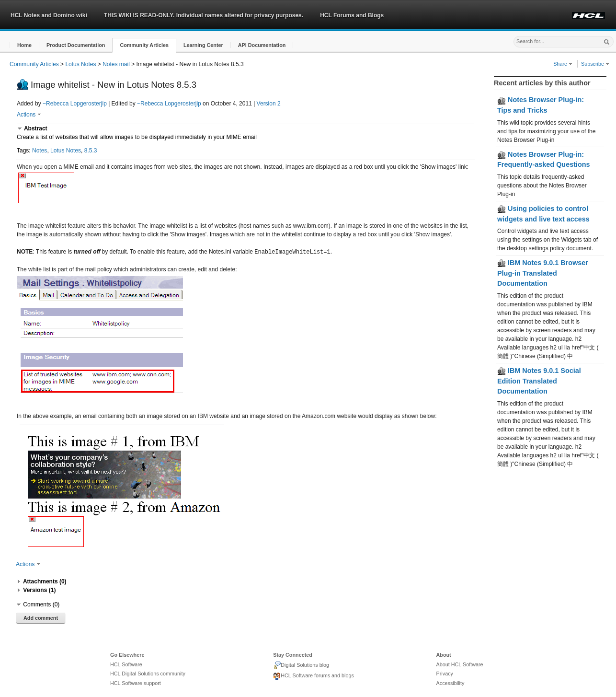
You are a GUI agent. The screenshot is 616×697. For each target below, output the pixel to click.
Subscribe (595, 64)
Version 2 (269, 104)
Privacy (445, 673)
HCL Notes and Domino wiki (49, 15)
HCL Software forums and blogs (314, 676)
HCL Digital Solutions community (148, 673)
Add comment (41, 617)
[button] (24, 45)
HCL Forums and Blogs (352, 15)
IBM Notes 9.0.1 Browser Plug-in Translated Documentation (543, 273)
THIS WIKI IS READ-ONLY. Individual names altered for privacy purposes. (204, 15)
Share (563, 64)
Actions (29, 115)
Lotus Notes (80, 64)
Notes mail (116, 64)
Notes (40, 151)
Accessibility (451, 683)
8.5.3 (91, 151)
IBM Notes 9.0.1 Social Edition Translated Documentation (539, 381)
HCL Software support (136, 683)
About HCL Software (460, 664)
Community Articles (34, 64)
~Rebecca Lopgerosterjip (75, 104)
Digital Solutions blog (301, 665)
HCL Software (126, 664)
